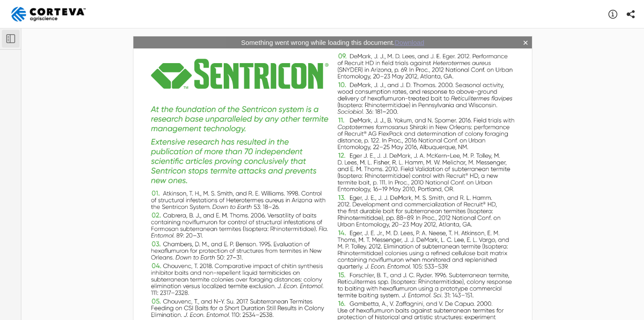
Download (409, 42)
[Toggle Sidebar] (11, 39)
